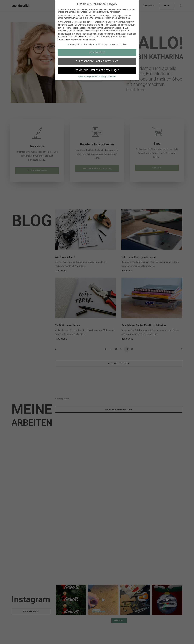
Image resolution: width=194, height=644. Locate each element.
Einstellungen (64, 40)
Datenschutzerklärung (78, 37)
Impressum (112, 77)
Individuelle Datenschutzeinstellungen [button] (97, 70)
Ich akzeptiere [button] (97, 52)
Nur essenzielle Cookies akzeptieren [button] (97, 61)
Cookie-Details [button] (84, 77)
